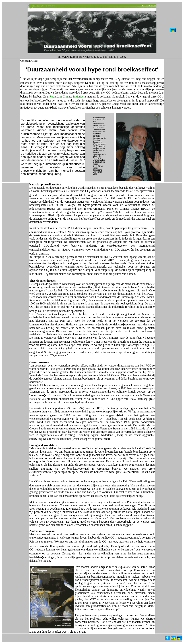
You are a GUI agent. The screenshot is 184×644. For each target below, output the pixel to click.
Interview (64, 57)
